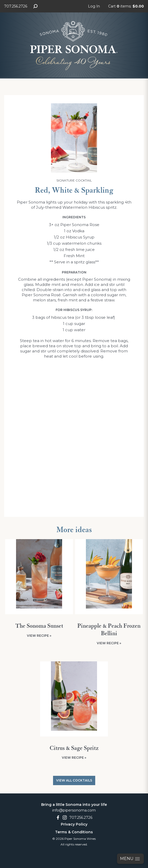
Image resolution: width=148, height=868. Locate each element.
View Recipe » (39, 636)
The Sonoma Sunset (39, 626)
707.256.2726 (16, 6)
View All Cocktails (74, 780)
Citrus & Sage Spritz (74, 748)
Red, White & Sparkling (74, 191)
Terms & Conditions (74, 832)
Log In (94, 6)
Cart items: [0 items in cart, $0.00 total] (126, 6)
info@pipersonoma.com (74, 810)
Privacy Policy (74, 824)
